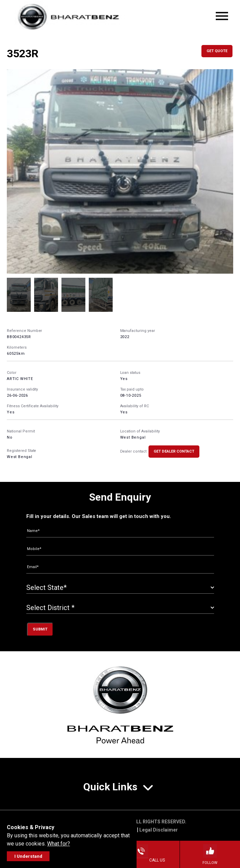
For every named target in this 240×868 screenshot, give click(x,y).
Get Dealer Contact (174, 451)
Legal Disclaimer (159, 830)
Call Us (150, 860)
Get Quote (217, 51)
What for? (59, 844)
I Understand (28, 856)
